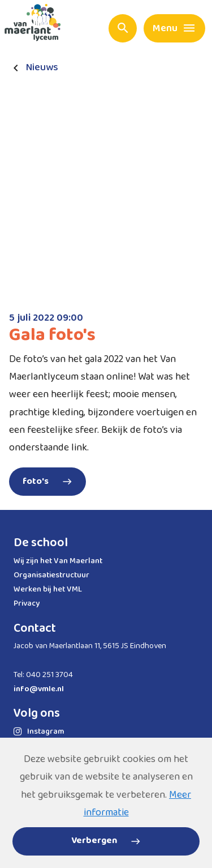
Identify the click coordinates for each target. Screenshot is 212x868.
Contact (35, 628)
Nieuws (42, 68)
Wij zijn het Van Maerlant (58, 561)
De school (41, 543)
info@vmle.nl (39, 689)
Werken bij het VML (48, 589)
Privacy (27, 603)
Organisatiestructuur (51, 575)
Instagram (39, 731)
